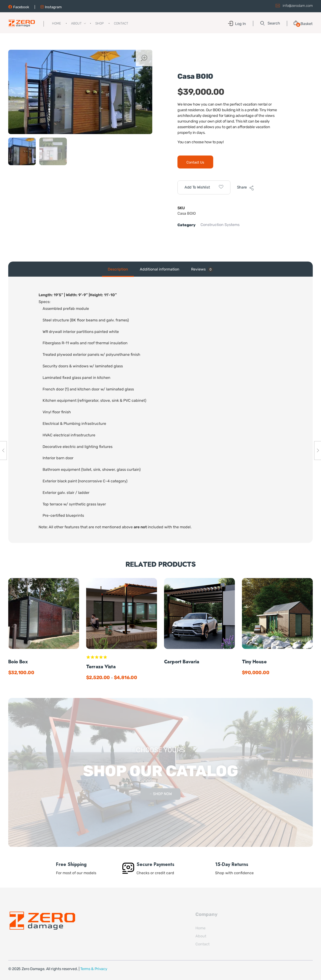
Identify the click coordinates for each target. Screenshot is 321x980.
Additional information (160, 269)
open (144, 58)
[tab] (118, 269)
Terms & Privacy (94, 969)
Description (118, 269)
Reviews (202, 270)
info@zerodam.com (298, 5)
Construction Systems (220, 225)
